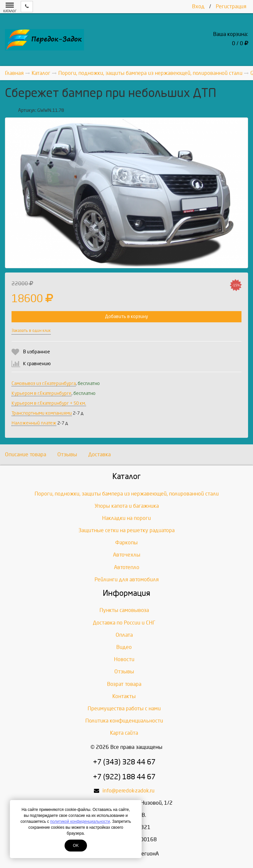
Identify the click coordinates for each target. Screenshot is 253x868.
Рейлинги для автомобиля (127, 579)
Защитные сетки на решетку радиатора (126, 530)
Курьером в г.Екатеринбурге (42, 393)
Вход (198, 6)
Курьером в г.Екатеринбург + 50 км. (49, 403)
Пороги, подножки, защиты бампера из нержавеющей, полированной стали (127, 494)
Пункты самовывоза (124, 610)
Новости (124, 659)
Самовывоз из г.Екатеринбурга (44, 384)
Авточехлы (127, 555)
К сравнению (37, 364)
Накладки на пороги (126, 518)
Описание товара (26, 454)
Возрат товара (124, 684)
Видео (124, 647)
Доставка (99, 454)
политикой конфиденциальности (80, 821)
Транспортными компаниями (42, 413)
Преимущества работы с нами (124, 708)
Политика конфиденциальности (124, 721)
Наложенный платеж (34, 423)
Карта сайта (124, 733)
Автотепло (127, 567)
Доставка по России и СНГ (124, 623)
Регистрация (231, 6)
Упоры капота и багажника (127, 506)
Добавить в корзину (126, 317)
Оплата (124, 635)
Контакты (124, 696)
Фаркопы (126, 543)
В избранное (37, 352)
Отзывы (67, 454)
